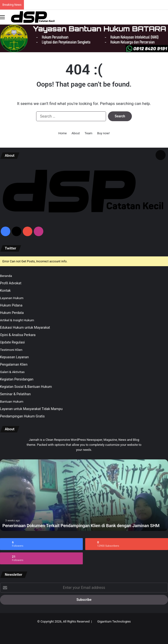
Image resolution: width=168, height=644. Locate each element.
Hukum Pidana (11, 305)
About (76, 133)
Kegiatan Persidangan (17, 379)
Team (88, 133)
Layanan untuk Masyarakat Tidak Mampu (31, 409)
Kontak (5, 291)
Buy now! (103, 133)
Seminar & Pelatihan (15, 394)
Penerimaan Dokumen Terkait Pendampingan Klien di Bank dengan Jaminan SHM (81, 526)
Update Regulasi (12, 342)
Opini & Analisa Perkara (18, 335)
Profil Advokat (11, 283)
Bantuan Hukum (12, 401)
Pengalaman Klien (14, 364)
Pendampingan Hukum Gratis (22, 416)
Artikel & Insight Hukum (17, 320)
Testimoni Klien (11, 350)
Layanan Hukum (12, 298)
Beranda (6, 276)
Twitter (10, 248)
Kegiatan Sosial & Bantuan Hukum (26, 387)
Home (63, 133)
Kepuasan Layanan (14, 357)
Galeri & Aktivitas (12, 372)
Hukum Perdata (12, 313)
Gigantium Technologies (114, 621)
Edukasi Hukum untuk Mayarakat (25, 327)
